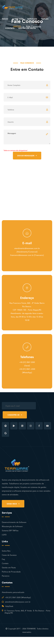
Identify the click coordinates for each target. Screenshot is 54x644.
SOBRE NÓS (18, 19)
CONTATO (10, 28)
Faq (3, 559)
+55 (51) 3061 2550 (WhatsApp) (18, 597)
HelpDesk (9, 606)
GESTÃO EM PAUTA (27, 28)
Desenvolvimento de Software (14, 522)
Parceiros (6, 576)
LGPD (4, 535)
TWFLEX (45, 19)
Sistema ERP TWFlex (10, 530)
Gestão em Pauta (9, 567)
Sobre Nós (6, 551)
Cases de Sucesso (9, 555)
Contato (5, 563)
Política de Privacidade (11, 572)
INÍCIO (5, 19)
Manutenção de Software (12, 526)
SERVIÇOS (32, 19)
